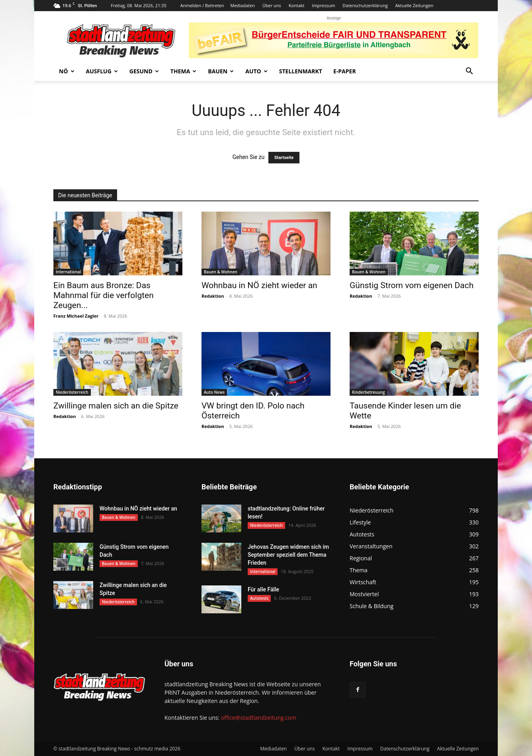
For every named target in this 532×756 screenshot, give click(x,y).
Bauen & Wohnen (221, 272)
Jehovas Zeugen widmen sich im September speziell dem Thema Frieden (288, 555)
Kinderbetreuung (368, 392)
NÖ (67, 71)
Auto (256, 71)
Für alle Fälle (263, 589)
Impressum (323, 5)
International (68, 272)
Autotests (259, 598)
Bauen (221, 71)
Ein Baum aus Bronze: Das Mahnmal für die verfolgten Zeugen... (104, 295)
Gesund (144, 71)
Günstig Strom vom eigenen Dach (412, 285)
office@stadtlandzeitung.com (259, 718)
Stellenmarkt (301, 71)
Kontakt (297, 5)
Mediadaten (243, 5)
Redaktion (213, 296)
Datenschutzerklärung (365, 5)
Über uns (272, 5)
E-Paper (345, 71)
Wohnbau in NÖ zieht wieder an (259, 285)
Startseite (284, 158)
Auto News (214, 392)
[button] (469, 72)
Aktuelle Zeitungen (414, 5)
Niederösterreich (72, 392)
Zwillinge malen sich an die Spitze (116, 406)
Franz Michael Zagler (76, 316)
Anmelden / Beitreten (202, 5)
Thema (184, 71)
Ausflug (102, 71)
